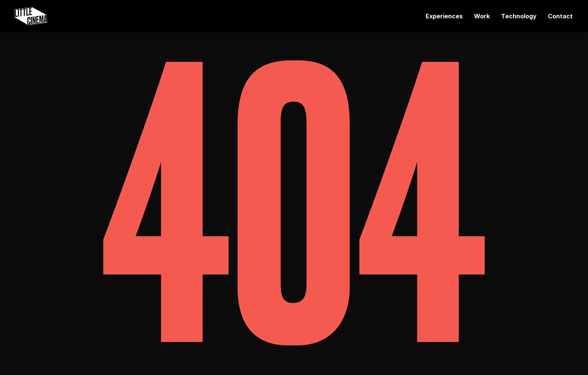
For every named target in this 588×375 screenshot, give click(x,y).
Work (482, 16)
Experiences (444, 16)
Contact (560, 16)
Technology (519, 16)
